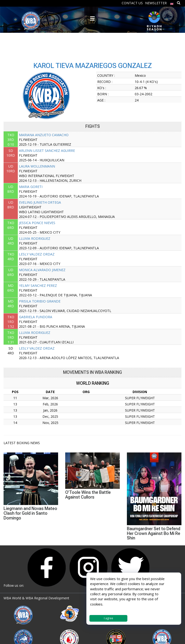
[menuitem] (172, 3)
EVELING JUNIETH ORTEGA (40, 202)
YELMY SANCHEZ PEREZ (38, 286)
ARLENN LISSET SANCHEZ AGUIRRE (47, 151)
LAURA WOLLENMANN (37, 166)
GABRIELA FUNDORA (36, 317)
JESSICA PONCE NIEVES (37, 223)
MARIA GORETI (31, 187)
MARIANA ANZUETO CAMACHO (44, 135)
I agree (109, 618)
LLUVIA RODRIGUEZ (35, 238)
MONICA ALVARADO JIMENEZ (42, 270)
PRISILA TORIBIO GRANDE (40, 301)
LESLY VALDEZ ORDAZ (37, 254)
